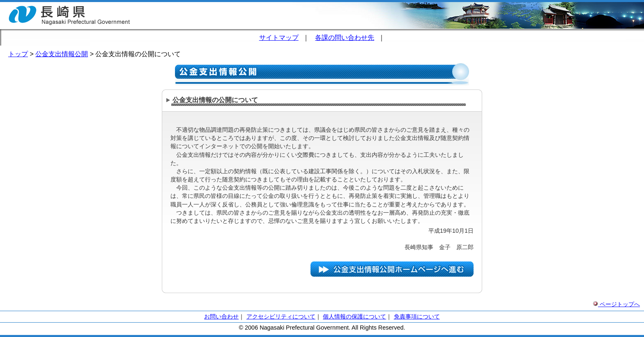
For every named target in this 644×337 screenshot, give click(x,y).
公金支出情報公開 (62, 54)
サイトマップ (279, 38)
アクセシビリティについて (281, 316)
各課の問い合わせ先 (345, 38)
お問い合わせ (221, 316)
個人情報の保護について (354, 316)
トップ (18, 54)
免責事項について (417, 316)
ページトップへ (616, 304)
